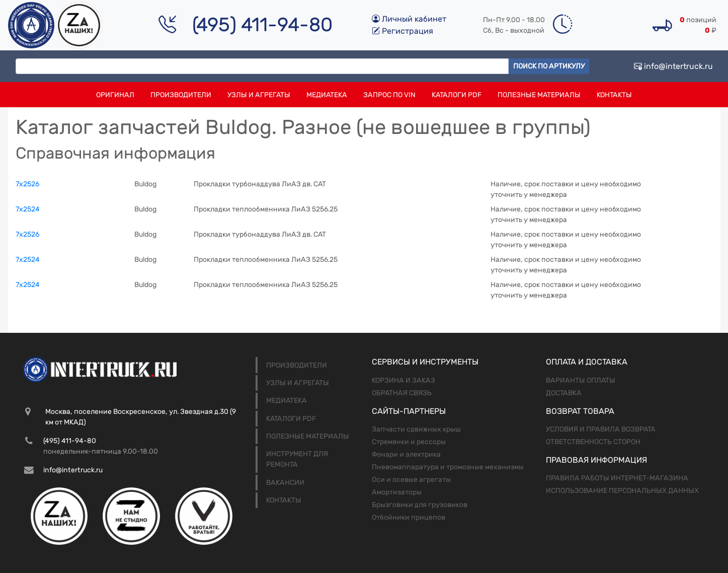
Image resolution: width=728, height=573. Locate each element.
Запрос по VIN (389, 95)
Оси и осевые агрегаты (411, 480)
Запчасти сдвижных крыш (416, 429)
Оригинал (115, 95)
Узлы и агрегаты (259, 95)
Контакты (614, 95)
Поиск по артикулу (549, 66)
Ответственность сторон (593, 442)
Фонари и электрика (406, 454)
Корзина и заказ (403, 380)
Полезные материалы (539, 95)
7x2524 (28, 209)
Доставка (564, 393)
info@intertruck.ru (673, 66)
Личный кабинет (409, 19)
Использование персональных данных (622, 491)
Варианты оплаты (581, 380)
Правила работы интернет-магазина (617, 478)
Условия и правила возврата (601, 429)
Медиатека (327, 95)
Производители (181, 95)
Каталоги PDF (457, 95)
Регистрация (402, 31)
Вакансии (285, 483)
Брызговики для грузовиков (420, 505)
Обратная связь (402, 393)
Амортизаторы (397, 492)
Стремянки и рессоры (409, 442)
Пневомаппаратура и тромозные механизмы (448, 467)
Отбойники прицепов (409, 517)
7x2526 (27, 184)
